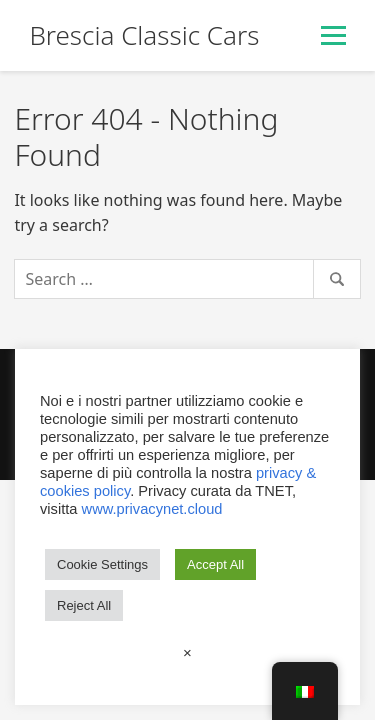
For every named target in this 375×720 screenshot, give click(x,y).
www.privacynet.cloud (152, 509)
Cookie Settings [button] (102, 564)
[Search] (187, 279)
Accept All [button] (215, 564)
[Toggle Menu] (333, 35)
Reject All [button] (84, 605)
